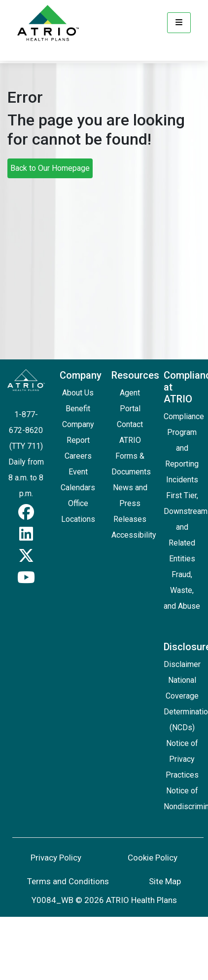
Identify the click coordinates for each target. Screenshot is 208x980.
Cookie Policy (153, 858)
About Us (78, 393)
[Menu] (179, 23)
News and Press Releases (130, 503)
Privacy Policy (56, 858)
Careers (78, 456)
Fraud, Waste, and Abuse (182, 590)
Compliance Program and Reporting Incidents (184, 448)
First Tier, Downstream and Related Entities (186, 527)
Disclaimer (182, 664)
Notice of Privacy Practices (182, 759)
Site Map (165, 881)
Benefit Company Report (78, 424)
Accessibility (134, 535)
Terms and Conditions (68, 881)
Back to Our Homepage (50, 168)
